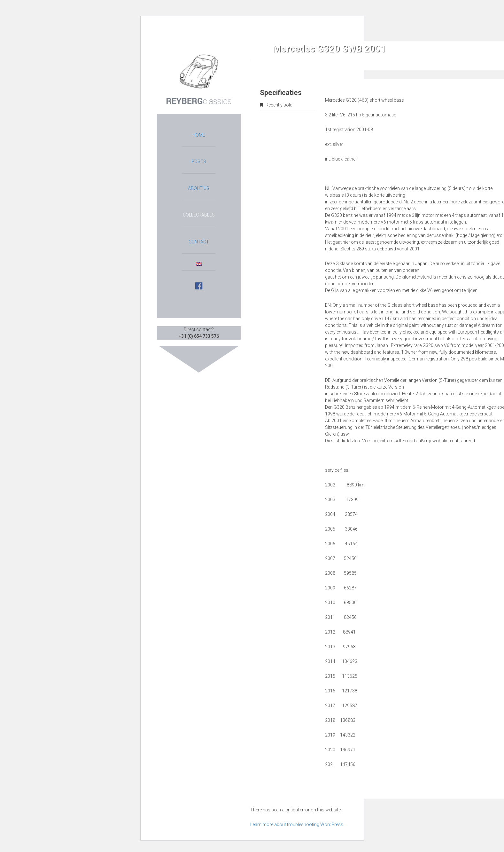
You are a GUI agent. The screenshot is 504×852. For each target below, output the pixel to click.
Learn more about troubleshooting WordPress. (297, 824)
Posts (199, 162)
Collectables (199, 215)
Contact (199, 242)
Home (199, 135)
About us (199, 188)
